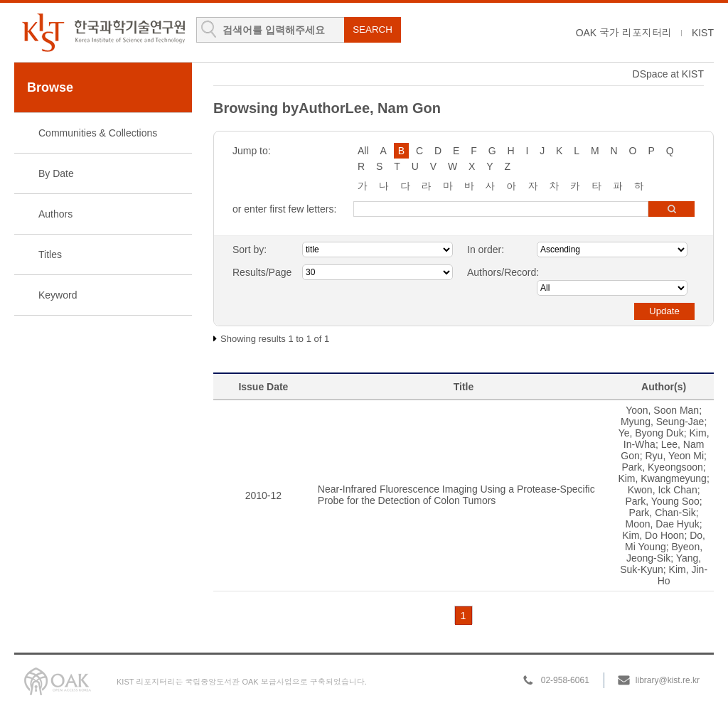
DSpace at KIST (668, 74)
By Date (56, 173)
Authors (55, 214)
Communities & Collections (98, 133)
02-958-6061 (565, 680)
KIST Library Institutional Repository (103, 32)
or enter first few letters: (284, 209)
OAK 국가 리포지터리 (624, 33)
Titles (50, 254)
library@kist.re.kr (668, 680)
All (363, 151)
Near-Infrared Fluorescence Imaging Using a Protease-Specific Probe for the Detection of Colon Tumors (456, 495)
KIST (703, 33)
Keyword (58, 295)
